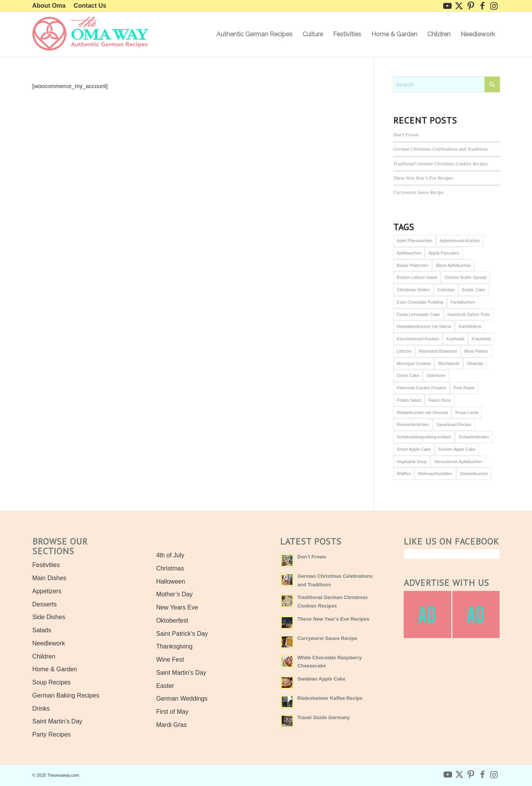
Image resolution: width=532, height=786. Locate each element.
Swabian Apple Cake (321, 679)
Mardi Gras (171, 725)
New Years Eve (177, 607)
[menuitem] (51, 6)
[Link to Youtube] (448, 6)
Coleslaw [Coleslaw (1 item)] (446, 290)
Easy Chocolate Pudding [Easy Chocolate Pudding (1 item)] (420, 302)
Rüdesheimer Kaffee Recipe (330, 698)
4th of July (170, 555)
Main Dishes (49, 578)
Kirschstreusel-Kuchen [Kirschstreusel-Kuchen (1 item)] (418, 339)
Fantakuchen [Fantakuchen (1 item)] (463, 302)
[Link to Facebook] (482, 6)
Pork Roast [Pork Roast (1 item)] (464, 388)
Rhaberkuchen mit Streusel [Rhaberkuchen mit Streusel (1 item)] (422, 413)
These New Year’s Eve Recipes (423, 178)
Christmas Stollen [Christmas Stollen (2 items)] (413, 290)
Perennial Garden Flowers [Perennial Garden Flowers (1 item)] (422, 388)
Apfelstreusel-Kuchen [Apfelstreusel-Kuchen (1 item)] (460, 241)
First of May (172, 712)
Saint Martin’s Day (58, 721)
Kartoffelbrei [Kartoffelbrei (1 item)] (470, 326)
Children (44, 656)
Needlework (49, 643)
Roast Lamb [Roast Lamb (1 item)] (467, 413)
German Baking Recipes (66, 695)
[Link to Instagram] (494, 6)
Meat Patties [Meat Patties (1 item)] (476, 351)
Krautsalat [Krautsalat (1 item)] (481, 339)
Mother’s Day (174, 594)
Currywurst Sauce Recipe (418, 192)
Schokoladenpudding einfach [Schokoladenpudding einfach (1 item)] (424, 437)
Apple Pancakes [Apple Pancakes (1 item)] (444, 253)
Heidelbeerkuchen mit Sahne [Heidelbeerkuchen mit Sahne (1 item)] (424, 326)
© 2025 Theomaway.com (56, 775)
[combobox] (447, 84)
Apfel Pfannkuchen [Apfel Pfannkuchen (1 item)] (415, 241)
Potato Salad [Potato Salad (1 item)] (409, 400)
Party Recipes (52, 734)
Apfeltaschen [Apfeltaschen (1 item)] (409, 253)
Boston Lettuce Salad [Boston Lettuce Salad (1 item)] (417, 277)
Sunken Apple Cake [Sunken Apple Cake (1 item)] (457, 449)
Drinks (41, 709)
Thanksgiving (174, 646)
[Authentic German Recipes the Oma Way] (90, 34)
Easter (165, 686)
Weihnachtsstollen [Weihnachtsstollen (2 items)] (435, 474)
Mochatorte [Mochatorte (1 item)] (449, 363)
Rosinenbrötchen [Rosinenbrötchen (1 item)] (413, 424)
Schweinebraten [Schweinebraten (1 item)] (474, 437)
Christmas (170, 568)
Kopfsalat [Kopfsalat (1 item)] (456, 339)
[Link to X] (459, 6)
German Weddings (182, 699)
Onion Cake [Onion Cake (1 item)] (408, 375)
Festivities (46, 565)
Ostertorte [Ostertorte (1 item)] (436, 375)
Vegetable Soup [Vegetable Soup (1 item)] (412, 462)
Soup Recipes (52, 682)
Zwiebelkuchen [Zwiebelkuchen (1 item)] (474, 474)
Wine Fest (170, 660)
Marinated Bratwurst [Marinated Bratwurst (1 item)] (438, 351)
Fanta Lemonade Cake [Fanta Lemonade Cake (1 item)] (418, 314)
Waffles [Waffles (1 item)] (404, 474)
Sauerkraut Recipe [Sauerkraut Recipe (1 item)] (454, 424)
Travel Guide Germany (324, 717)
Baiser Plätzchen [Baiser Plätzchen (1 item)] (413, 265)
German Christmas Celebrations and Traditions (440, 149)
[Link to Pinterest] (471, 6)
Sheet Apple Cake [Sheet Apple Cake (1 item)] (414, 449)
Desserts (45, 604)
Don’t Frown (406, 135)
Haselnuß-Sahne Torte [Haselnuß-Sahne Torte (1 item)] (469, 314)
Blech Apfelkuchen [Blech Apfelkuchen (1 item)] (453, 265)
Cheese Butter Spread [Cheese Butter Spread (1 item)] (465, 277)
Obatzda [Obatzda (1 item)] (475, 363)
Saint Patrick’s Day (182, 634)
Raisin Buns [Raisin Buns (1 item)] (440, 400)
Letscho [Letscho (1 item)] (404, 351)
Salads (42, 630)
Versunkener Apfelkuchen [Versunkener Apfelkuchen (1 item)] (458, 462)
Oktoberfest (172, 620)
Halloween (171, 581)
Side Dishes (49, 617)
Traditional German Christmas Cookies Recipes (441, 164)
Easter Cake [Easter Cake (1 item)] (474, 290)
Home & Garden (55, 669)
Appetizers (47, 591)
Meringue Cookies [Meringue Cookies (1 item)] (414, 363)
